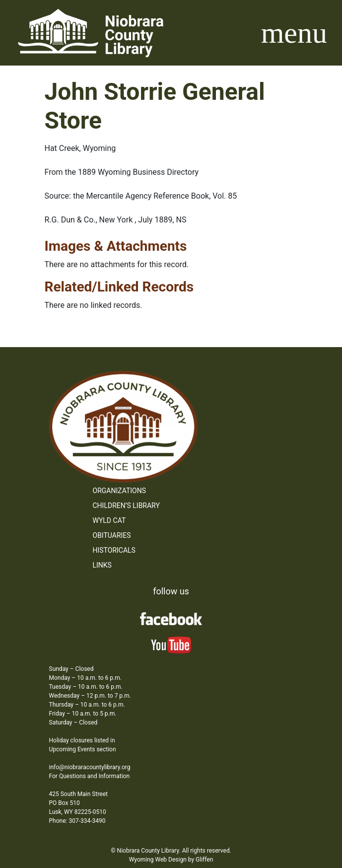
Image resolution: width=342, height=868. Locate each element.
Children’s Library (126, 506)
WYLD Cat (109, 520)
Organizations (120, 491)
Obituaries (112, 535)
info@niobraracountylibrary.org (90, 767)
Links (102, 565)
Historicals (114, 550)
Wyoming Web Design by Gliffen (171, 860)
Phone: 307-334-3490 (77, 821)
